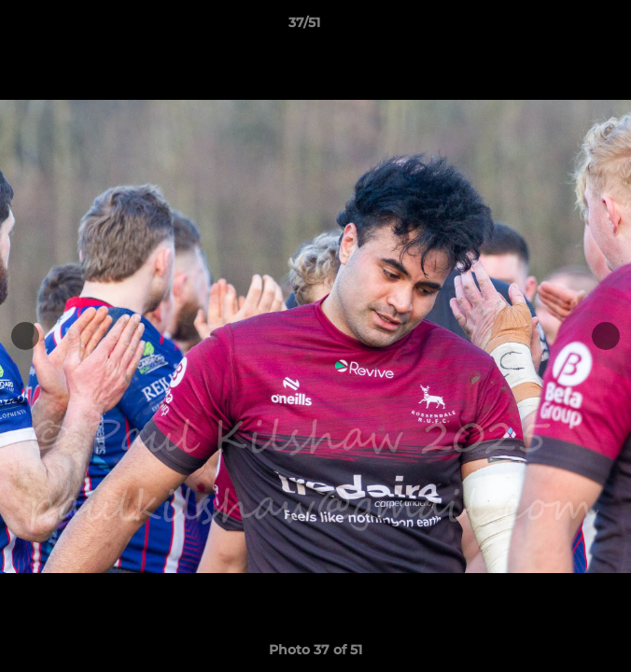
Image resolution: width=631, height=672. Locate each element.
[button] (564, 27)
